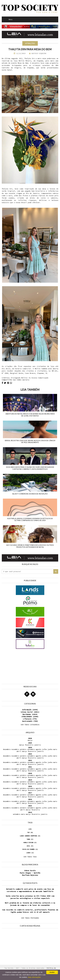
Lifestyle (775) (30, 719)
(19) (30, 829)
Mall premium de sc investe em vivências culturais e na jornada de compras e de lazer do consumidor (30, 904)
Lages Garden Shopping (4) (30, 836)
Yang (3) (30, 839)
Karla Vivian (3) (30, 842)
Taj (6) (30, 832)
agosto (38, 749)
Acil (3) (30, 846)
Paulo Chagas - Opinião (30, 873)
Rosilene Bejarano (30, 875)
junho (50, 749)
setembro (31, 749)
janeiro (37, 745)
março (30, 740)
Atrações (30, 43)
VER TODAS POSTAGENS (30, 918)
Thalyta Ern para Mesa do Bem (30, 49)
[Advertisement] (16, 664)
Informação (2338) (30, 710)
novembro (15, 749)
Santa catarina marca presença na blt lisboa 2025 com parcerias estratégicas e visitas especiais (30, 897)
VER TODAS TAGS (30, 857)
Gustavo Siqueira (38, 53)
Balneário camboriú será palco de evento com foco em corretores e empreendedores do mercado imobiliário (30, 890)
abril (19, 751)
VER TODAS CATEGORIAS (30, 725)
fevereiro (29, 745)
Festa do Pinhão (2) (30, 849)
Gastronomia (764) (30, 721)
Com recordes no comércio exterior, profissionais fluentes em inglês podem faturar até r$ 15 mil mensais (30, 911)
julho (44, 749)
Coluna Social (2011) (30, 712)
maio (55, 749)
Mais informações (34, 977)
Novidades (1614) (30, 714)
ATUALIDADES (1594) (30, 717)
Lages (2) (30, 853)
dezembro (7, 749)
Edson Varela (30, 871)
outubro (23, 749)
